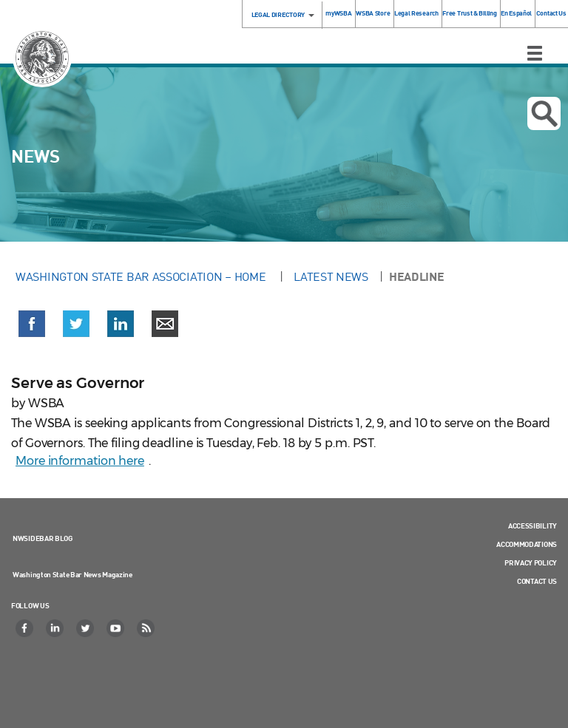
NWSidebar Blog (43, 538)
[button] (32, 327)
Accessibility (532, 525)
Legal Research (416, 13)
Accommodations (527, 544)
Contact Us (551, 13)
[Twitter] (86, 628)
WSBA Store (373, 13)
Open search (544, 114)
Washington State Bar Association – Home (142, 276)
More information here (80, 461)
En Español (516, 13)
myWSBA (338, 13)
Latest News (331, 276)
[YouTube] (116, 628)
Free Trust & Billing (469, 13)
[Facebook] (25, 628)
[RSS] (146, 628)
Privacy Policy (531, 562)
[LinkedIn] (55, 628)
